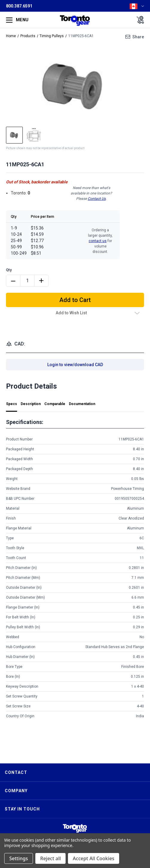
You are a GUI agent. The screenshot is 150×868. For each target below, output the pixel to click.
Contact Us (97, 199)
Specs (12, 404)
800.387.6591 (19, 6)
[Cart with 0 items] (138, 20)
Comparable (55, 404)
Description (31, 404)
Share (138, 37)
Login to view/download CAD (75, 365)
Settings (19, 858)
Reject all (50, 858)
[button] (75, 828)
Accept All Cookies (94, 858)
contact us (98, 241)
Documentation (82, 404)
